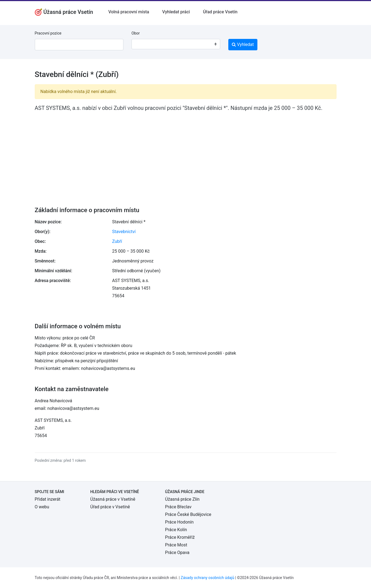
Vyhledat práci (176, 12)
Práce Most (176, 545)
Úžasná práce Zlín (182, 499)
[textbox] (143, 44)
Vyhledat (243, 44)
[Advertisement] (186, 155)
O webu (42, 507)
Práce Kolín (176, 530)
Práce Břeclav (178, 507)
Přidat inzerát (48, 499)
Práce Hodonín (179, 522)
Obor (136, 33)
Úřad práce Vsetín (220, 12)
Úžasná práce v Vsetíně (113, 499)
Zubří (117, 241)
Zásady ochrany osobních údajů (208, 578)
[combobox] (176, 44)
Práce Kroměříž (180, 537)
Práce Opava (177, 553)
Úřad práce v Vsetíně (110, 507)
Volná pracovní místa (129, 12)
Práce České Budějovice (188, 514)
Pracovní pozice (48, 33)
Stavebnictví (124, 232)
